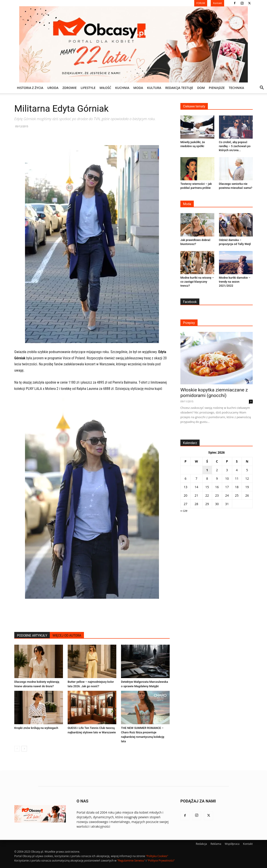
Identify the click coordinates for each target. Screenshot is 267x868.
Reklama (216, 844)
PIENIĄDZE (217, 88)
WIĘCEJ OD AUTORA (67, 636)
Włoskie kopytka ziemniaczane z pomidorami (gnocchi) (214, 393)
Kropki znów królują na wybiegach (36, 728)
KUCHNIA (122, 88)
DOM (201, 88)
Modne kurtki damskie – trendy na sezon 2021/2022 (235, 282)
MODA (138, 88)
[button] (262, 88)
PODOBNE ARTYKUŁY (32, 636)
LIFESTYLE (88, 88)
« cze (184, 511)
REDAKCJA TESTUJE (179, 88)
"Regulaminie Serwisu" (131, 861)
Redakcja (201, 844)
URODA (53, 88)
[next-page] (24, 749)
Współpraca (232, 844)
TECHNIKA (237, 88)
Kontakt (248, 844)
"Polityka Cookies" (157, 856)
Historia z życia (30, 88)
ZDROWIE (70, 88)
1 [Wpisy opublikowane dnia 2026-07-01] (207, 470)
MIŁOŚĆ (105, 88)
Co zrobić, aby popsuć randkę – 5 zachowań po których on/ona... (235, 146)
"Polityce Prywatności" (161, 861)
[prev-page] (17, 749)
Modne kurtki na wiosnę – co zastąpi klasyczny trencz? (197, 282)
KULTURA (154, 88)
